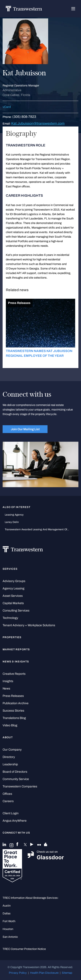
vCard (7, 107)
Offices (7, 794)
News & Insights (16, 662)
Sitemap (67, 973)
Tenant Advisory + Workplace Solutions (29, 625)
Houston (8, 929)
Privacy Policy (18, 973)
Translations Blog (14, 718)
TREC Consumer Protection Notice (24, 949)
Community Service (16, 779)
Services (10, 569)
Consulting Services (16, 611)
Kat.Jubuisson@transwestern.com (38, 123)
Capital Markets (13, 603)
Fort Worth (9, 921)
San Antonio (10, 937)
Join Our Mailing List (25, 429)
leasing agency (14, 515)
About (8, 737)
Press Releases (13, 696)
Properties (12, 637)
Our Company (12, 750)
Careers (8, 801)
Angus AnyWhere (15, 821)
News (6, 689)
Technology (10, 618)
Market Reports (16, 649)
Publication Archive (16, 703)
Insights (8, 681)
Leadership (10, 764)
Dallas (7, 913)
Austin (7, 906)
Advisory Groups (14, 581)
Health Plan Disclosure (44, 973)
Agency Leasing (13, 588)
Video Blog (10, 725)
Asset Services (13, 596)
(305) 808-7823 (24, 117)
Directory (9, 757)
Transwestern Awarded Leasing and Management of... (37, 529)
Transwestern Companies (20, 786)
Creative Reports (14, 674)
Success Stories (13, 711)
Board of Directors (15, 772)
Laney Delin (12, 522)
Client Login (11, 813)
